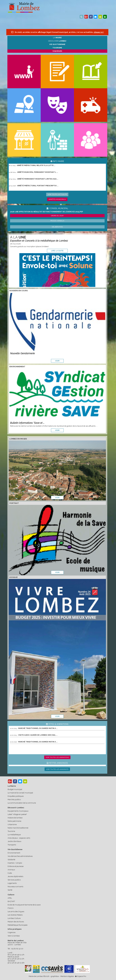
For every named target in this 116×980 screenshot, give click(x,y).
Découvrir (57, 41)
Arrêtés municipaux (57, 199)
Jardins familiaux (15, 841)
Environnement (14, 853)
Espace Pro (81, 976)
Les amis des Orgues (16, 912)
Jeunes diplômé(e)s (15, 876)
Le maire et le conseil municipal (20, 793)
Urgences (12, 932)
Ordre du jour (57, 216)
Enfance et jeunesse (16, 866)
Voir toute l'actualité (57, 194)
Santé (10, 890)
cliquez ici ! (99, 32)
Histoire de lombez (15, 818)
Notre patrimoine (14, 821)
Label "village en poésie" (17, 814)
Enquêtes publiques (16, 796)
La (57, 38)
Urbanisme (12, 824)
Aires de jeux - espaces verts (19, 838)
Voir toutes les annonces (57, 769)
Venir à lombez (14, 936)
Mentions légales (67, 976)
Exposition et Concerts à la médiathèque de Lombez (39, 241)
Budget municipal (15, 789)
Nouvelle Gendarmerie (22, 353)
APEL (10, 898)
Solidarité (11, 860)
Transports (12, 845)
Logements (12, 883)
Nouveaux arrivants (15, 887)
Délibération (57, 227)
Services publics (14, 880)
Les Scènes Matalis (15, 915)
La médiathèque (14, 835)
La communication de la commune (22, 803)
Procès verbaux (57, 221)
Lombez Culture (14, 918)
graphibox (55, 976)
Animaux (11, 870)
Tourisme (11, 831)
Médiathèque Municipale (18, 925)
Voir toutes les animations (57, 757)
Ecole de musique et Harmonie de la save (24, 905)
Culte (10, 873)
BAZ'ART (11, 901)
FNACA (11, 908)
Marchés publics (14, 800)
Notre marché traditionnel (18, 828)
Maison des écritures (16, 922)
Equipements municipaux (18, 811)
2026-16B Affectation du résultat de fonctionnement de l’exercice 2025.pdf (47, 212)
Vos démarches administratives (20, 856)
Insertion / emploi (15, 863)
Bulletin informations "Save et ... (27, 423)
